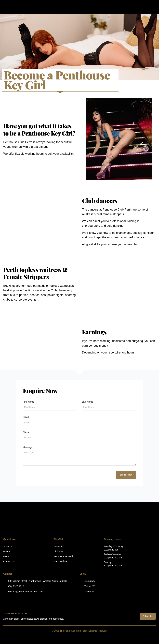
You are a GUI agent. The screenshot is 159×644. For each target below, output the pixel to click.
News (6, 556)
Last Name (88, 402)
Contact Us (9, 561)
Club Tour (59, 552)
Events (7, 552)
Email (26, 417)
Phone (26, 432)
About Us (8, 547)
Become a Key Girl (63, 556)
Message (28, 447)
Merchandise (60, 561)
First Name (28, 402)
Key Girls (58, 547)
